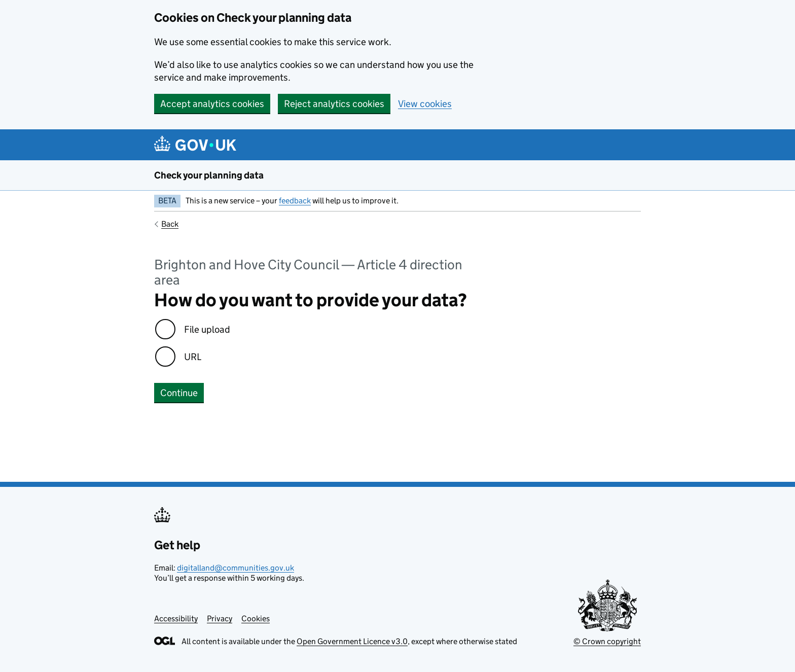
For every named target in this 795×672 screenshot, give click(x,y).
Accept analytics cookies (212, 104)
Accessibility (176, 618)
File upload (207, 329)
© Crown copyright (607, 641)
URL (193, 357)
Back (170, 224)
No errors (174, 435)
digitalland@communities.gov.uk (236, 568)
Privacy (220, 618)
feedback (295, 201)
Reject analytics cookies (334, 104)
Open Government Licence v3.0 (352, 641)
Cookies (256, 618)
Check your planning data (209, 175)
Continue (179, 393)
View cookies (425, 104)
